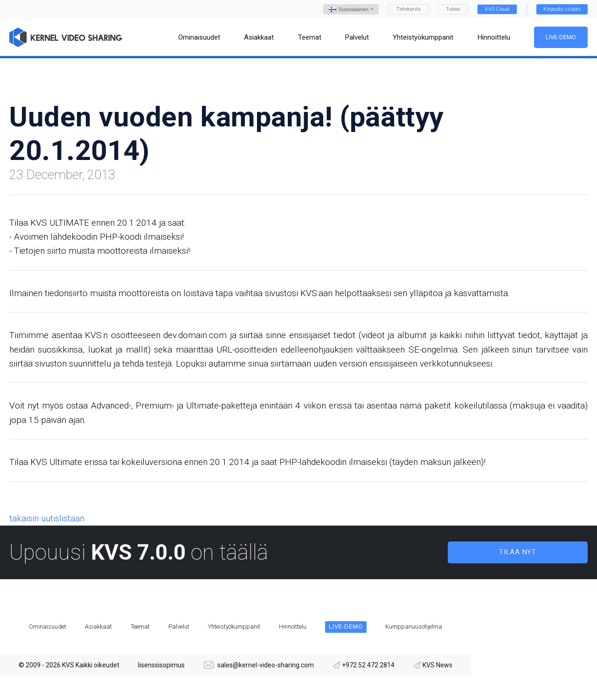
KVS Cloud (497, 9)
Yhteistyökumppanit (234, 627)
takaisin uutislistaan (47, 518)
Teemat (140, 627)
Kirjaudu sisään (562, 9)
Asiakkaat (98, 627)
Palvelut (179, 627)
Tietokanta (408, 9)
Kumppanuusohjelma (414, 627)
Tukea (453, 9)
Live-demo (561, 37)
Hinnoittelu (293, 627)
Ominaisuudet (48, 627)
